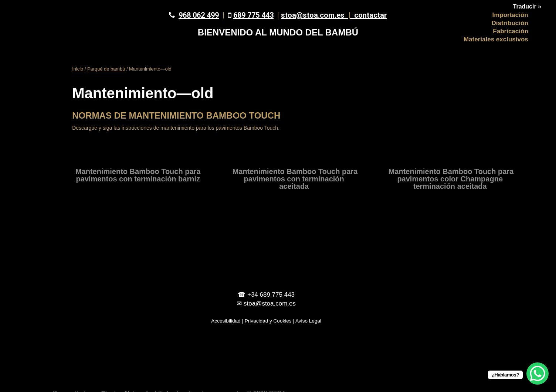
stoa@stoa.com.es (318, 15)
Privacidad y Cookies (268, 321)
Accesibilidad (226, 321)
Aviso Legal (308, 321)
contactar (371, 15)
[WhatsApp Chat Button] (538, 374)
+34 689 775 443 (271, 295)
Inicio (78, 69)
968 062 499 (199, 15)
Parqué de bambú (106, 69)
